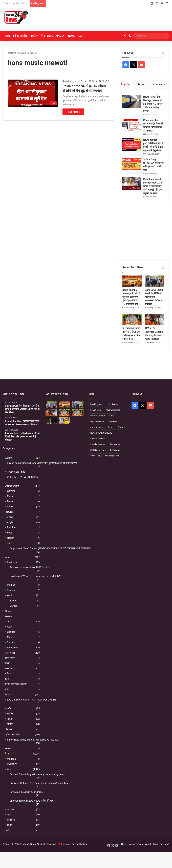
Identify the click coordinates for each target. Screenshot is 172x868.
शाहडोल (11, 810)
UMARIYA (12, 764)
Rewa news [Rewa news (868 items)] (115, 445)
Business (12, 563)
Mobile (11, 637)
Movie (10, 496)
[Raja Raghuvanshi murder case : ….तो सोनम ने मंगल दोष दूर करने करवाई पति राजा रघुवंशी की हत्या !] (132, 184)
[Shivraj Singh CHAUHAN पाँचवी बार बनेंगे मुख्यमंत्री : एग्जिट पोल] (132, 164)
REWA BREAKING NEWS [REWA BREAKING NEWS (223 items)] (101, 433)
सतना (10, 815)
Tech (80, 36)
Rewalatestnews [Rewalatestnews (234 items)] (98, 445)
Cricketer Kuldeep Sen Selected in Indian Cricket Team (40, 784)
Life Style (9, 517)
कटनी (7, 679)
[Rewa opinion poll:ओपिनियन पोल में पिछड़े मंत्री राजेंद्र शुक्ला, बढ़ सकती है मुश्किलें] (132, 145)
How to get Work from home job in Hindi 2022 (35, 577)
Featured (9, 512)
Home (7, 36)
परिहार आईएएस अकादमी (16, 684)
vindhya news (71, 81)
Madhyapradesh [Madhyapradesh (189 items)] (113, 410)
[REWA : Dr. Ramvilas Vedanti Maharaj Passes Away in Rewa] (154, 320)
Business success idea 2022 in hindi (30, 568)
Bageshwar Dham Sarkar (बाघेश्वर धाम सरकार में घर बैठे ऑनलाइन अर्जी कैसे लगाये (50, 549)
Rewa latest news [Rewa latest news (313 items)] (98, 439)
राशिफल (8, 730)
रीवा (9, 770)
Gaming (11, 491)
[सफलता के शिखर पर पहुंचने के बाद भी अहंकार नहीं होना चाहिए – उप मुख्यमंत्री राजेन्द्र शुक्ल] (51, 421)
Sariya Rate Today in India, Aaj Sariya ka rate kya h (34, 740)
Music (10, 502)
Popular (125, 84)
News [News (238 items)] (111, 427)
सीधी (9, 825)
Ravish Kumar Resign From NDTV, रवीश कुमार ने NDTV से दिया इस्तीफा (42, 463)
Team (140, 844)
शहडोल (8, 831)
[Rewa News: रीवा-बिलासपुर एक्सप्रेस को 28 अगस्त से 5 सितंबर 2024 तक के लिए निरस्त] (132, 102)
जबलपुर (11, 719)
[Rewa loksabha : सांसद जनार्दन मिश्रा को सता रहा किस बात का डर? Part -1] (132, 125)
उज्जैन (7, 663)
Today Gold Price (16, 472)
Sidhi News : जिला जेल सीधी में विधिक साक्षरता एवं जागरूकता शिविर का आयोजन (154, 297)
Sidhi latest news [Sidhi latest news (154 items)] (98, 450)
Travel (10, 543)
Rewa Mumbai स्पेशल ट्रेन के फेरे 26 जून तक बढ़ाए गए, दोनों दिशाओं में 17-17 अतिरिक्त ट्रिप (131, 297)
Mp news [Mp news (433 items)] (113, 422)
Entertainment (56, 36)
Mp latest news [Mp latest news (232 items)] (97, 422)
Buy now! (164, 844)
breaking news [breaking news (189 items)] (97, 404)
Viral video (10, 653)
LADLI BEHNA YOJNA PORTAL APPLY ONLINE (32, 700)
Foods (13, 601)
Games (14, 606)
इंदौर (9, 709)
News (71, 36)
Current (8, 458)
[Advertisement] (115, 19)
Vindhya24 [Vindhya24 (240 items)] (95, 456)
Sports (11, 507)
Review (8, 617)
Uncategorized (12, 648)
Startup (11, 643)
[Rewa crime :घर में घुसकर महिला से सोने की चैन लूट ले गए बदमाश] (33, 93)
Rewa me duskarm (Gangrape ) (27, 792)
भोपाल (10, 724)
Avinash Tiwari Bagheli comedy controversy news (37, 775)
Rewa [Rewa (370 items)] (120, 427)
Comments (159, 84)
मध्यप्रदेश (34, 36)
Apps (10, 627)
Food (10, 533)
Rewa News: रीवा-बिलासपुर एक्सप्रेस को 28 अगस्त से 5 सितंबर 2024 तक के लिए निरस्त (153, 104)
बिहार (7, 690)
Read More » (73, 112)
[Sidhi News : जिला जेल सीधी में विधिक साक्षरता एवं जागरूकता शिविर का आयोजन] (154, 281)
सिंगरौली (11, 820)
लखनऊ (8, 749)
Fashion (11, 528)
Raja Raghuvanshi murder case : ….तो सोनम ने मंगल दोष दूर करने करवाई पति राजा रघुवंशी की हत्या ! (153, 186)
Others (8, 611)
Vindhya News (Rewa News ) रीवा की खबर (32, 801)
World (10, 596)
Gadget (11, 632)
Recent (141, 84)
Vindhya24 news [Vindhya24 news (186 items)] (112, 456)
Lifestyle (9, 523)
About (132, 844)
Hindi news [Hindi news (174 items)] (113, 404)
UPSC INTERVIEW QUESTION (23, 477)
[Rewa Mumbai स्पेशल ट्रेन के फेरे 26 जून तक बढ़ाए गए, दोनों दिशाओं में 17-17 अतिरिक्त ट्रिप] (132, 281)
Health (11, 538)
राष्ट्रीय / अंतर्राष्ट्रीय (20, 36)
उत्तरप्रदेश (8, 669)
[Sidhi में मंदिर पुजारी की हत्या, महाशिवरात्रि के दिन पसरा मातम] (51, 405)
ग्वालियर (11, 714)
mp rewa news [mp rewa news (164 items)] (97, 427)
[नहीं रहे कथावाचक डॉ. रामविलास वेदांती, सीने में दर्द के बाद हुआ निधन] (78, 413)
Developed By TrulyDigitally (73, 844)
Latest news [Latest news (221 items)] (96, 410)
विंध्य (43, 36)
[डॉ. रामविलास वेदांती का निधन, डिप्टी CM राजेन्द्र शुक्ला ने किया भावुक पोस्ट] (132, 320)
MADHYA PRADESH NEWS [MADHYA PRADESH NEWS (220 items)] (102, 416)
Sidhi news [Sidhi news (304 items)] (115, 450)
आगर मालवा (10, 658)
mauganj (12, 759)
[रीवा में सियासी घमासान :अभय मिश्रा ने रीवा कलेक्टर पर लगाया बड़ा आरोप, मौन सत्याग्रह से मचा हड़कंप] (64, 421)
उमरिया (8, 674)
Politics (11, 585)
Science (11, 590)
